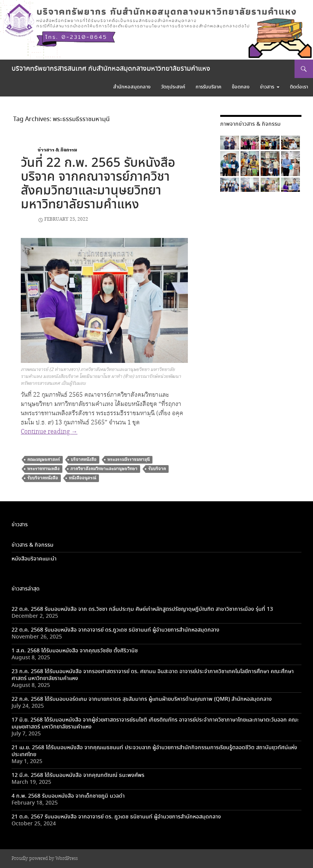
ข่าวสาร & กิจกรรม (57, 150)
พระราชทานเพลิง (44, 469)
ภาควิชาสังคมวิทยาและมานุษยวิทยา (104, 469)
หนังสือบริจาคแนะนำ (34, 559)
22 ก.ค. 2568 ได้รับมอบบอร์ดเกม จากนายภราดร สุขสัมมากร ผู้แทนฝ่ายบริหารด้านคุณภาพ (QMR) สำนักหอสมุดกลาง (142, 699)
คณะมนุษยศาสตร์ (44, 460)
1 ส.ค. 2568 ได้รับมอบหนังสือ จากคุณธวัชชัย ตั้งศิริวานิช (75, 651)
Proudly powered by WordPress (45, 859)
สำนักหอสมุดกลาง (132, 87)
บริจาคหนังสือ (84, 460)
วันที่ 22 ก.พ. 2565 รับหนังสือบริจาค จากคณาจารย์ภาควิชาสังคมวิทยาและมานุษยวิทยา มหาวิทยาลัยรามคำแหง (98, 184)
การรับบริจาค (208, 87)
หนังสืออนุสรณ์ (83, 478)
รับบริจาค (157, 469)
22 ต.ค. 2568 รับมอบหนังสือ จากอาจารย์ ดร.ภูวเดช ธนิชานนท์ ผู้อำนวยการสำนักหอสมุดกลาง (115, 630)
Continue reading (49, 432)
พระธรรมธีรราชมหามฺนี (129, 460)
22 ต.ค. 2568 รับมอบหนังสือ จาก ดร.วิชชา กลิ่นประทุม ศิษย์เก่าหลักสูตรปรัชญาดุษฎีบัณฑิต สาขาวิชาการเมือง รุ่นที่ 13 (142, 609)
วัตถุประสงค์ (173, 87)
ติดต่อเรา (299, 87)
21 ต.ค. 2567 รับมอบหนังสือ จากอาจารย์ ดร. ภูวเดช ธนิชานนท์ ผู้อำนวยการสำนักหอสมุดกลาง (116, 817)
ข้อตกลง (241, 87)
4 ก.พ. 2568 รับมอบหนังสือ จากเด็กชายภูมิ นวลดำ (68, 796)
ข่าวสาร (267, 87)
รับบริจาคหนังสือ (43, 478)
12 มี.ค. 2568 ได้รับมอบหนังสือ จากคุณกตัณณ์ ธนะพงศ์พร (78, 775)
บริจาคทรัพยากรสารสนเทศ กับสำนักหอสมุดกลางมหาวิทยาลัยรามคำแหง (111, 69)
